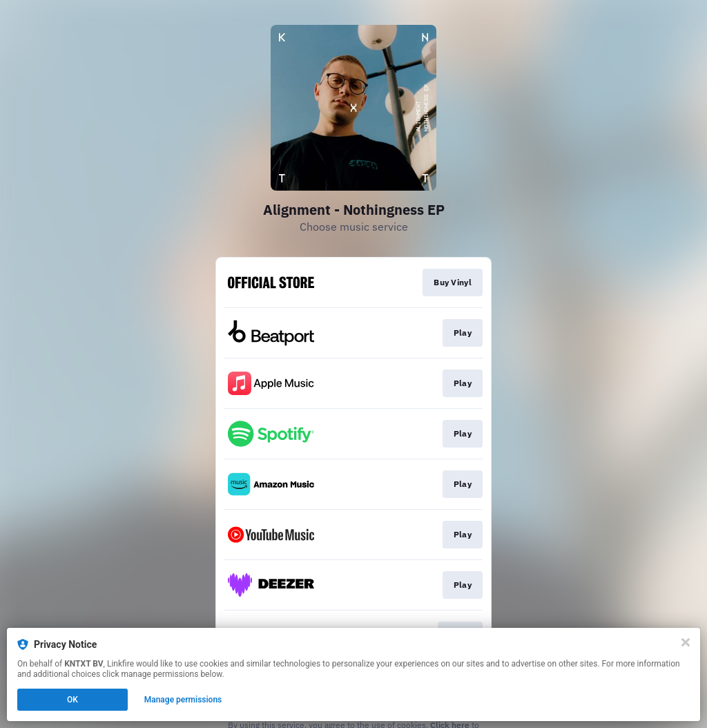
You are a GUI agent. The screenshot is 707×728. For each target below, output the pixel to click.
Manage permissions (183, 701)
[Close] (686, 644)
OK (72, 701)
